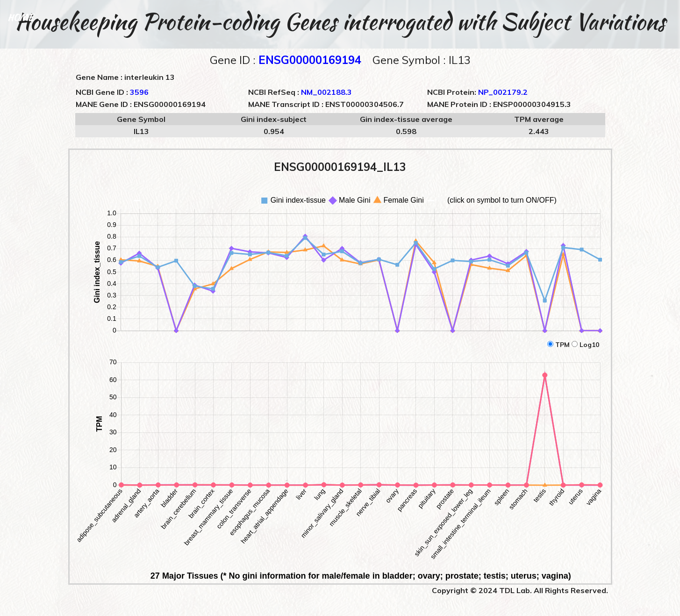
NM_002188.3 (326, 92)
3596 (139, 92)
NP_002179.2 (503, 92)
